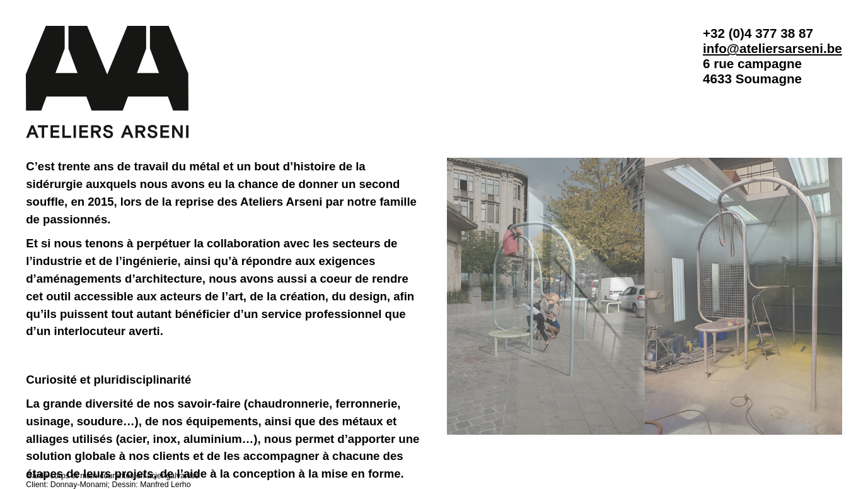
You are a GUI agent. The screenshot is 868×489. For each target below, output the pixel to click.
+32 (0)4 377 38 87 (758, 33)
